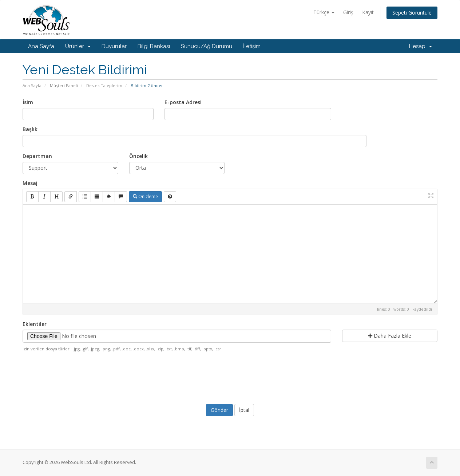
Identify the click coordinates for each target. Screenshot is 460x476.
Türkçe (324, 12)
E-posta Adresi (183, 102)
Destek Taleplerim (104, 85)
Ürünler (78, 46)
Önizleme (145, 196)
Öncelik (138, 156)
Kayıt (368, 12)
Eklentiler (35, 324)
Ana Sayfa (41, 46)
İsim (28, 102)
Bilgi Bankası (154, 46)
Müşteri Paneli (64, 85)
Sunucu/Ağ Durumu (207, 46)
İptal (244, 410)
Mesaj (30, 183)
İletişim (252, 46)
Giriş (348, 12)
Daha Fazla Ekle (390, 336)
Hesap (421, 46)
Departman (37, 156)
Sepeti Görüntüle (412, 13)
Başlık (30, 129)
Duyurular (114, 46)
